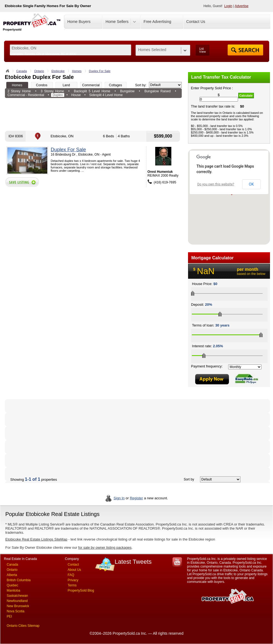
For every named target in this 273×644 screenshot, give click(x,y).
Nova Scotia (16, 611)
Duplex (58, 95)
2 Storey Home (19, 91)
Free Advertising (157, 22)
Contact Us (196, 22)
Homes (77, 71)
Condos (42, 85)
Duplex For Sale (100, 71)
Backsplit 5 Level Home (92, 91)
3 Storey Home (52, 91)
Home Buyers (79, 22)
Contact (73, 565)
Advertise (242, 6)
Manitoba (14, 590)
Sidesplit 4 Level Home (106, 95)
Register (136, 498)
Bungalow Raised (157, 91)
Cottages (115, 85)
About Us (74, 570)
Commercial (91, 85)
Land (66, 85)
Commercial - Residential (26, 95)
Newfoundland (17, 601)
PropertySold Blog (81, 590)
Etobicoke (58, 71)
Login (228, 6)
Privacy (73, 580)
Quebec (13, 585)
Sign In (119, 498)
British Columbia (19, 580)
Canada (22, 71)
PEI (9, 616)
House (76, 95)
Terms (72, 585)
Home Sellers (117, 22)
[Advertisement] (93, 114)
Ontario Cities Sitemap (23, 626)
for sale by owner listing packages (105, 547)
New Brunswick (18, 606)
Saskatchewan (17, 596)
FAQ (71, 575)
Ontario (39, 71)
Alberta (12, 575)
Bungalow (127, 91)
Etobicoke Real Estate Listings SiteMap (36, 539)
